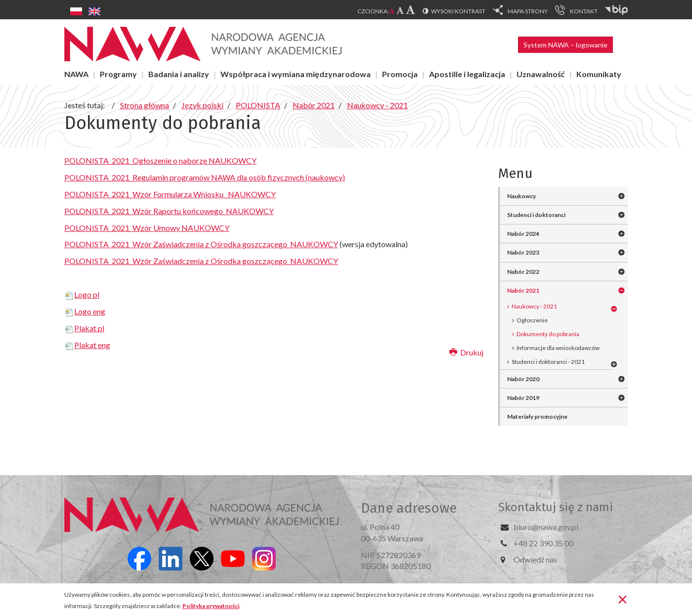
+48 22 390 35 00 (543, 543)
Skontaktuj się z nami (556, 507)
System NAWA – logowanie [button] (565, 45)
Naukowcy (521, 196)
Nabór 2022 (523, 272)
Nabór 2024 (523, 234)
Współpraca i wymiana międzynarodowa (296, 74)
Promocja (400, 74)
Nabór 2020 (523, 379)
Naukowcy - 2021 (534, 306)
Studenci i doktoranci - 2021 (548, 362)
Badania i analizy (179, 74)
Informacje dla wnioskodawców (558, 348)
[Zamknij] (623, 599)
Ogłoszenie (532, 320)
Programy (118, 74)
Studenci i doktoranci (536, 215)
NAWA (76, 74)
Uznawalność (541, 74)
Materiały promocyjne (537, 417)
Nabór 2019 (523, 398)
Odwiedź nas (535, 559)
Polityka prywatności (211, 606)
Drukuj (466, 352)
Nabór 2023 (523, 252)
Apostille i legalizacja (467, 74)
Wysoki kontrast (458, 11)
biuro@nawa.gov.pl (546, 527)
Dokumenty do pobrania (548, 334)
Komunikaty (599, 74)
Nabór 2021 (523, 290)
